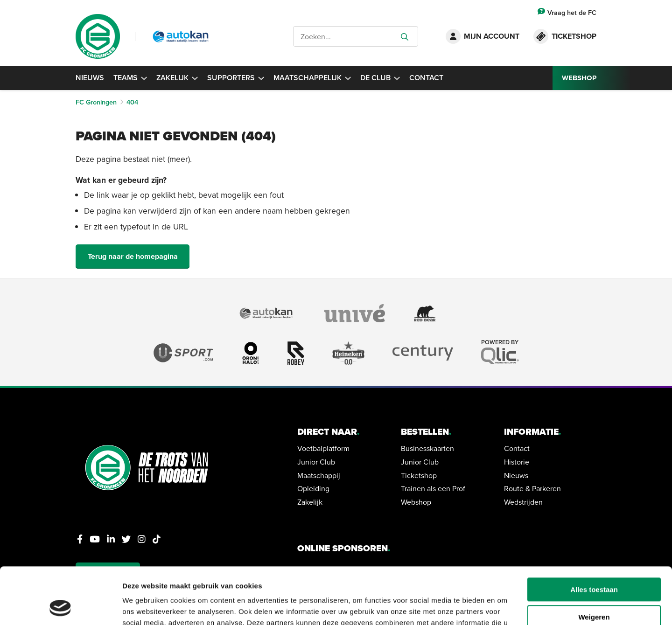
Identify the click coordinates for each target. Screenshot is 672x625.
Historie (517, 462)
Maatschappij (319, 475)
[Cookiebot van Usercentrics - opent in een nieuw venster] (60, 607)
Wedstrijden (523, 502)
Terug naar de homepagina (133, 256)
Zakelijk (177, 78)
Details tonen (144, 607)
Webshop (416, 502)
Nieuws (90, 78)
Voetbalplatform (323, 448)
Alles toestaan (594, 537)
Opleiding (313, 488)
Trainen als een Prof (433, 488)
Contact (426, 78)
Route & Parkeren (532, 488)
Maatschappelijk (312, 78)
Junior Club (316, 462)
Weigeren (594, 564)
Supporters (236, 78)
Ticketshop (419, 475)
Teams (130, 78)
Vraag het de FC (567, 12)
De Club (380, 78)
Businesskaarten (427, 448)
